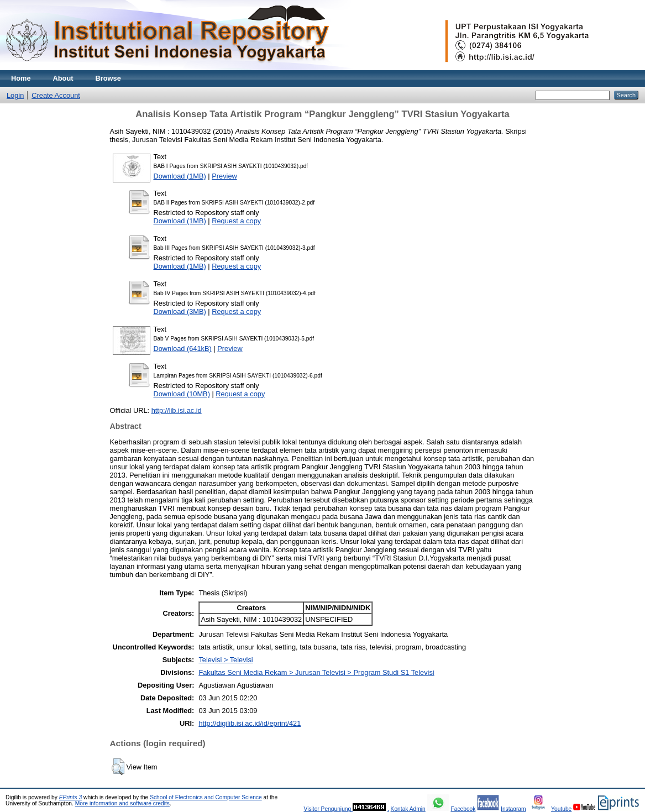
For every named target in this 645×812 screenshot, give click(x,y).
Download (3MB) (180, 311)
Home (21, 78)
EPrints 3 (71, 797)
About (63, 78)
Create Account (56, 95)
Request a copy (236, 221)
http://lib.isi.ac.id (177, 410)
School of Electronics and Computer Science (206, 797)
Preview (224, 176)
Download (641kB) (183, 349)
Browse (108, 78)
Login (15, 95)
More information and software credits (122, 803)
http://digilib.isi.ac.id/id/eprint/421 (250, 723)
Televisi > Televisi (226, 660)
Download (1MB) (180, 176)
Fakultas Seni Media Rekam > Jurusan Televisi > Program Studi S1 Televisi (316, 672)
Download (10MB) (182, 394)
